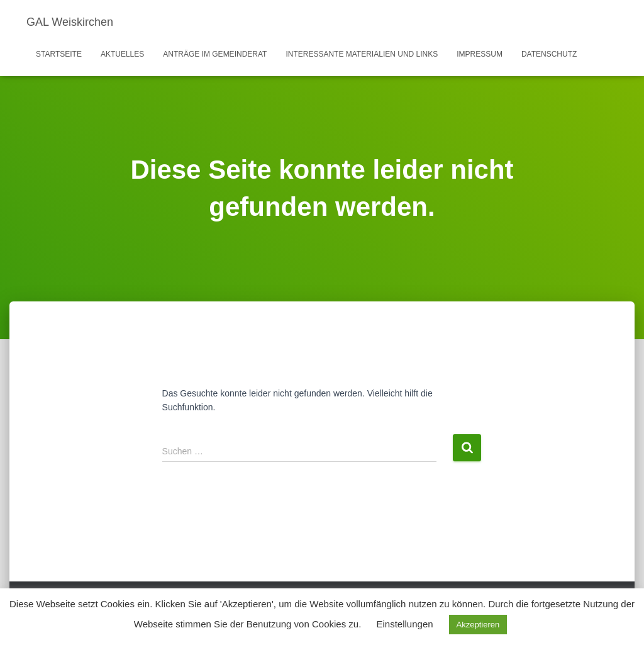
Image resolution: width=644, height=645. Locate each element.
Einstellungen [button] (405, 624)
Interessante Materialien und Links (362, 54)
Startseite (59, 54)
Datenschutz (549, 54)
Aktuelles (122, 54)
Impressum (480, 54)
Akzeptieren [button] (478, 625)
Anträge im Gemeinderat (215, 54)
